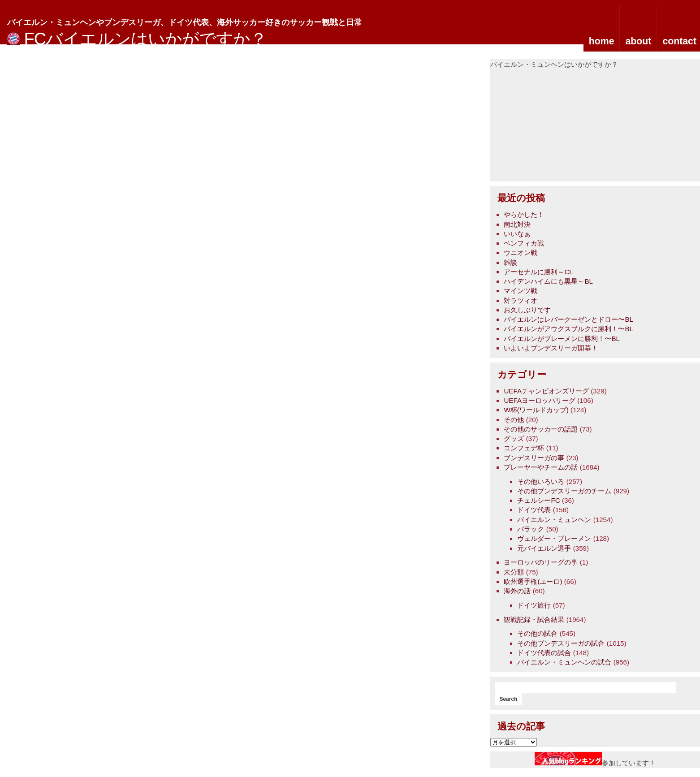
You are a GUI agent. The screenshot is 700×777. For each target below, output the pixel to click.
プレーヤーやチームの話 (541, 467)
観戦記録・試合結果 (534, 619)
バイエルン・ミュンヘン (554, 520)
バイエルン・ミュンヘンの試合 (564, 662)
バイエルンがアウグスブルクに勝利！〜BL (568, 329)
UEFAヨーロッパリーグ (540, 400)
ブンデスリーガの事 (534, 458)
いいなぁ (517, 234)
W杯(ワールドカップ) (536, 410)
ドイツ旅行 (534, 605)
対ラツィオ (521, 300)
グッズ (514, 438)
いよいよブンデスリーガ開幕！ (551, 348)
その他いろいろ (541, 481)
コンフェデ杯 (524, 448)
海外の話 (517, 591)
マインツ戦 (521, 291)
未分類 (514, 572)
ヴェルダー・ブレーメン (554, 538)
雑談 (510, 262)
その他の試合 (537, 633)
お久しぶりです (527, 310)
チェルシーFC (538, 500)
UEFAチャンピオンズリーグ (546, 391)
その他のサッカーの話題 (541, 429)
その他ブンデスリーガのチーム (564, 491)
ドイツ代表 (534, 510)
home (602, 41)
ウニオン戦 (521, 253)
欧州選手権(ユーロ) (533, 581)
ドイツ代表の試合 (544, 653)
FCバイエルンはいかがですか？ (146, 39)
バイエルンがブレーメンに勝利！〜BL (562, 339)
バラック (531, 529)
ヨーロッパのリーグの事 (541, 562)
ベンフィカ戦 (524, 243)
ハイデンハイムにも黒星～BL (548, 281)
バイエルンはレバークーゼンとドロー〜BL (568, 319)
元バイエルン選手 (544, 548)
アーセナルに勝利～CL (538, 272)
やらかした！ (524, 214)
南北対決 (517, 224)
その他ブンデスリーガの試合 (561, 643)
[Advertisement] (557, 125)
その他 (514, 420)
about (638, 41)
